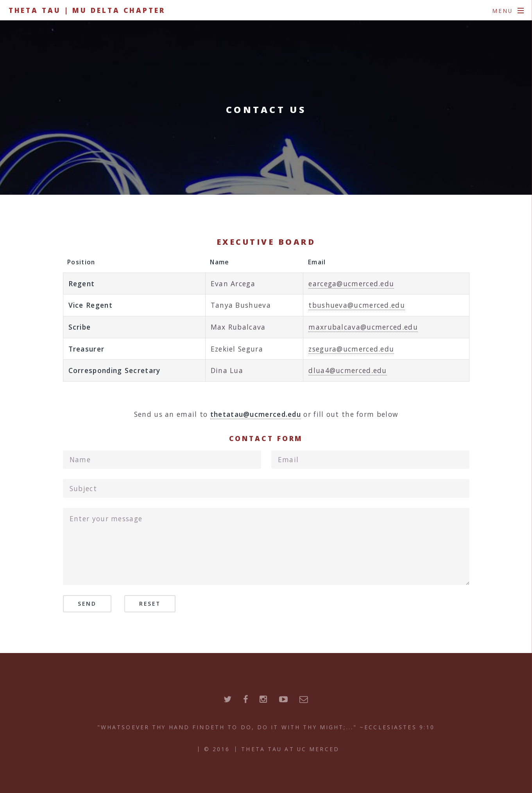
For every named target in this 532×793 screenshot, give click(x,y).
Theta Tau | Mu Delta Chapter (87, 10)
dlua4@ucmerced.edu (348, 370)
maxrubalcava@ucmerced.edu (363, 327)
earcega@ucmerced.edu (351, 283)
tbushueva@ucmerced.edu (357, 305)
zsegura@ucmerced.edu (351, 349)
